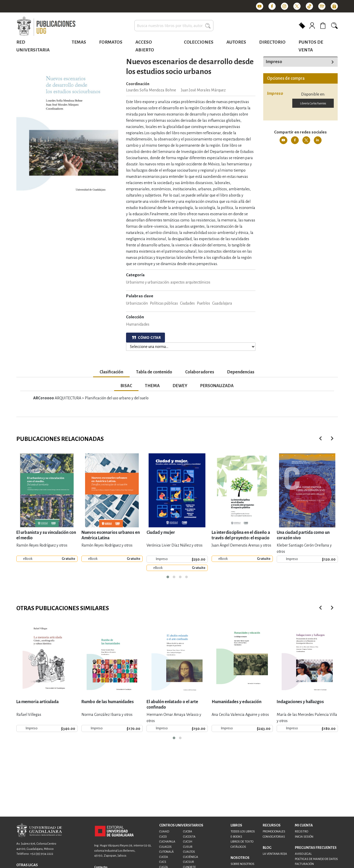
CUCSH (188, 842)
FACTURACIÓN (304, 864)
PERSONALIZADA (217, 386)
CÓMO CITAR (147, 337)
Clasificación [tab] (111, 372)
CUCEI (163, 837)
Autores (236, 42)
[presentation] (332, 438)
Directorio (272, 42)
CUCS (163, 862)
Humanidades (138, 324)
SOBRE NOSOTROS (242, 864)
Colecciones (199, 42)
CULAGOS (165, 847)
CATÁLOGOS (238, 847)
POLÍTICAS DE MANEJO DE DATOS (316, 859)
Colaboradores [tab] (200, 372)
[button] (168, 577)
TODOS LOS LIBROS (243, 832)
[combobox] (174, 26)
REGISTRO (301, 832)
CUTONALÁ (166, 852)
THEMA (152, 386)
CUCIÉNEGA (191, 857)
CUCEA (164, 857)
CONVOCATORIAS (274, 837)
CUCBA (188, 832)
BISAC (126, 386)
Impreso (274, 62)
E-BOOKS (236, 837)
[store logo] (46, 26)
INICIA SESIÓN (304, 837)
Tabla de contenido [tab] (154, 372)
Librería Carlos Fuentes (313, 103)
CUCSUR (189, 862)
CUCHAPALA (167, 842)
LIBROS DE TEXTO (242, 842)
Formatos (111, 42)
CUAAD (164, 832)
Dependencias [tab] (241, 372)
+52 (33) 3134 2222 (42, 854)
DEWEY (180, 386)
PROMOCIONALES (274, 832)
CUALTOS (189, 852)
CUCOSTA (189, 837)
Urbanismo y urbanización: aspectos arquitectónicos (168, 282)
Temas (79, 42)
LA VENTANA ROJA (275, 854)
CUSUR (188, 847)
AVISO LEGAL (303, 854)
